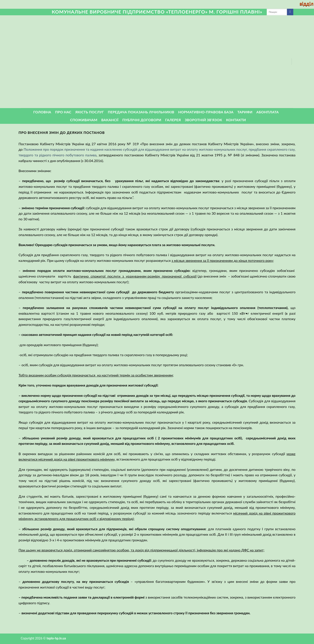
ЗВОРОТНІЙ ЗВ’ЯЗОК (204, 120)
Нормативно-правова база (206, 112)
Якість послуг (90, 112)
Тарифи (245, 112)
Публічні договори (142, 120)
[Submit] (290, 12)
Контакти (236, 120)
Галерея (173, 120)
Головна (42, 112)
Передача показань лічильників (141, 112)
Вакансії (110, 120)
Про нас (63, 112)
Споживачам (84, 120)
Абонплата (268, 112)
